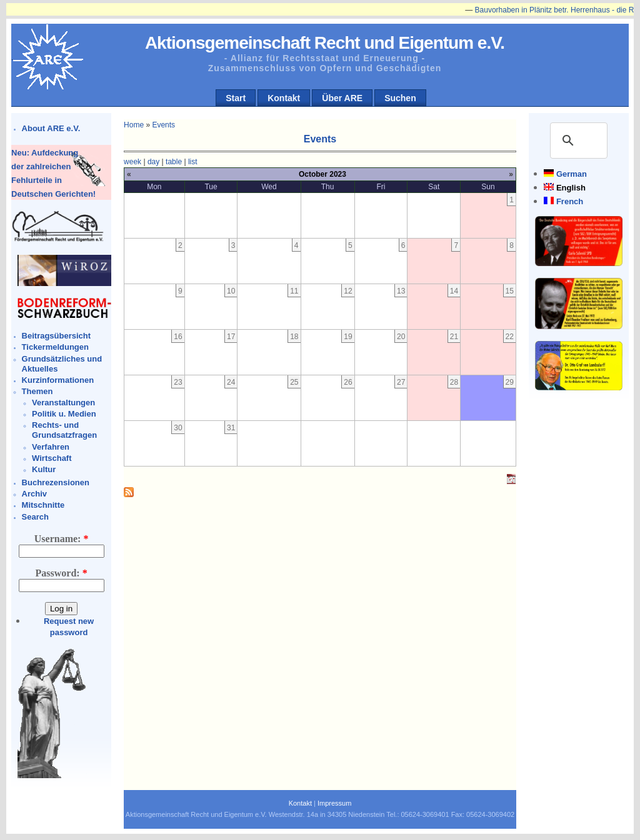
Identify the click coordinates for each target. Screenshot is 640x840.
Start (236, 98)
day (153, 162)
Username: (62, 539)
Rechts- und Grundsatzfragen (64, 430)
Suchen (400, 98)
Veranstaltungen (63, 403)
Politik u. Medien (64, 414)
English (571, 188)
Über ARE (342, 98)
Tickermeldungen (55, 347)
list (193, 162)
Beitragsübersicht (57, 336)
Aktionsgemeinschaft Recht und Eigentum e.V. (325, 43)
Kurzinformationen (58, 380)
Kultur (44, 469)
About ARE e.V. (51, 128)
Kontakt (284, 98)
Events (163, 125)
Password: (62, 573)
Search (35, 517)
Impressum (334, 803)
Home (134, 125)
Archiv (34, 494)
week (132, 162)
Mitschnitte (43, 505)
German (572, 174)
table (174, 162)
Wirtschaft (52, 458)
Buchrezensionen (56, 482)
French (570, 201)
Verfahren (51, 447)
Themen (37, 391)
